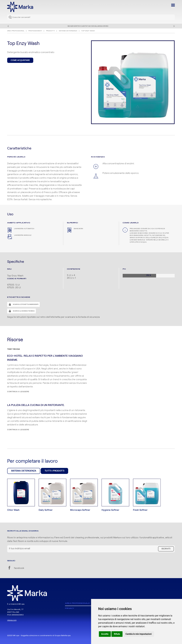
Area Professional (16, 31)
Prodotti (50, 31)
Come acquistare (20, 60)
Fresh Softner (140, 510)
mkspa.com (12, 620)
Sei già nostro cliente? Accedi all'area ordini (88, 26)
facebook (16, 568)
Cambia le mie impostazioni (139, 634)
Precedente (8, 26)
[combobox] (91, 17)
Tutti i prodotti (54, 471)
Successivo (174, 26)
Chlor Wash (13, 510)
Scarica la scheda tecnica (24, 311)
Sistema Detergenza (68, 31)
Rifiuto (117, 634)
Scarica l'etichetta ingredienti (26, 304)
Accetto (105, 634)
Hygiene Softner (110, 510)
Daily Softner (46, 510)
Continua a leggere (18, 392)
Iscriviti (166, 549)
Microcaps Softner (80, 510)
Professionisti (35, 31)
